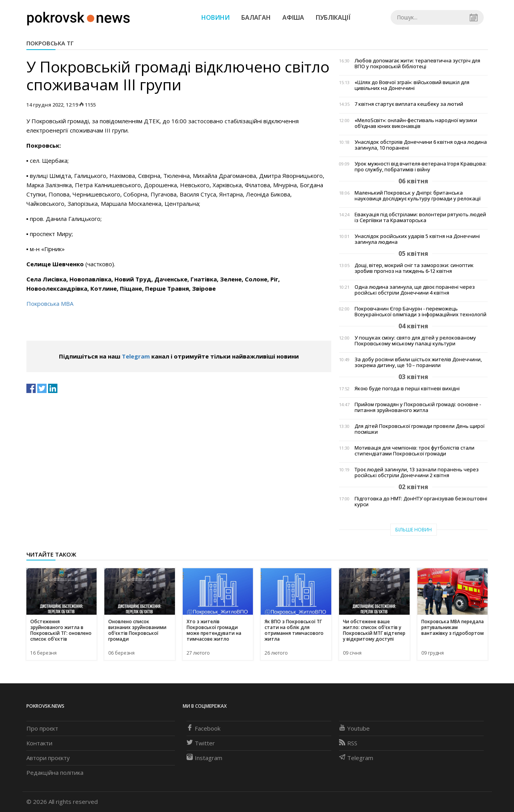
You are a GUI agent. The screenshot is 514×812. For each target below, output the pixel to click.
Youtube (354, 728)
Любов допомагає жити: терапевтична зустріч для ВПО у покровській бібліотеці (417, 64)
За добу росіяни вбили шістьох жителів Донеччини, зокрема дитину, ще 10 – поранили (418, 362)
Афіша (293, 17)
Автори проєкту (48, 758)
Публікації (333, 17)
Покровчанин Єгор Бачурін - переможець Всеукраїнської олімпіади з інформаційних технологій (421, 312)
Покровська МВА (50, 303)
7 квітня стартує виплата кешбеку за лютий (409, 104)
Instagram (204, 758)
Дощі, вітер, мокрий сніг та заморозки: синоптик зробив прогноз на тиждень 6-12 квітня (414, 268)
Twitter (201, 743)
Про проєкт (42, 728)
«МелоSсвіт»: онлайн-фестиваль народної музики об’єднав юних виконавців (416, 123)
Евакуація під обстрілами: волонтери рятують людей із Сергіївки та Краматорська (420, 217)
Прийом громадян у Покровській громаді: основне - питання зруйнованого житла (418, 407)
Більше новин (414, 530)
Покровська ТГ (50, 43)
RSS (348, 743)
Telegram (136, 356)
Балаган (256, 17)
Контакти (39, 743)
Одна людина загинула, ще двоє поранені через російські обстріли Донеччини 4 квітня (415, 290)
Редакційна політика (55, 772)
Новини (215, 17)
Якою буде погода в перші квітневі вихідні (407, 389)
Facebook (203, 728)
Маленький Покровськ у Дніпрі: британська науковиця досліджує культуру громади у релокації (418, 196)
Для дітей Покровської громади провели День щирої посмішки (420, 429)
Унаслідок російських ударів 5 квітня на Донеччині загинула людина (417, 239)
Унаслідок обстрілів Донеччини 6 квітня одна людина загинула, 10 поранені (421, 145)
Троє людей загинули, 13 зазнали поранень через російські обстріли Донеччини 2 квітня (417, 472)
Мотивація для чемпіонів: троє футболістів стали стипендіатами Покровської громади (414, 451)
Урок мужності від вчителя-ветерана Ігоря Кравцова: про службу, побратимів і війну (421, 167)
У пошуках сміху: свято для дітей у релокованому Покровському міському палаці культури (415, 341)
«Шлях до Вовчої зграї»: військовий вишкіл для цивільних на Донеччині (412, 85)
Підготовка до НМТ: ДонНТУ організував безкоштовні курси (421, 502)
